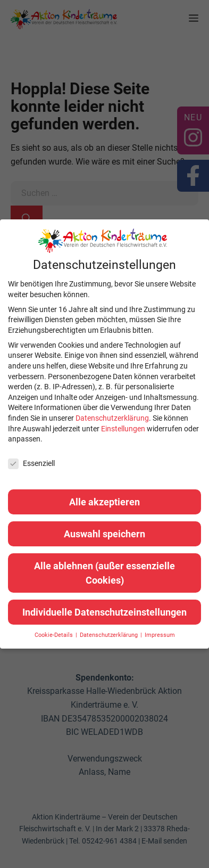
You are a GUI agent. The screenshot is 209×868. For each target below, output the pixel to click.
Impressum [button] (160, 635)
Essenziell (31, 464)
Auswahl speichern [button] (104, 534)
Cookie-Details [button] (55, 635)
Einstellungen (123, 429)
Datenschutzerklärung (112, 418)
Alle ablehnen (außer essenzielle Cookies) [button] (104, 573)
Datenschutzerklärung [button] (110, 635)
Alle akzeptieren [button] (104, 502)
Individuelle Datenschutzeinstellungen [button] (104, 612)
